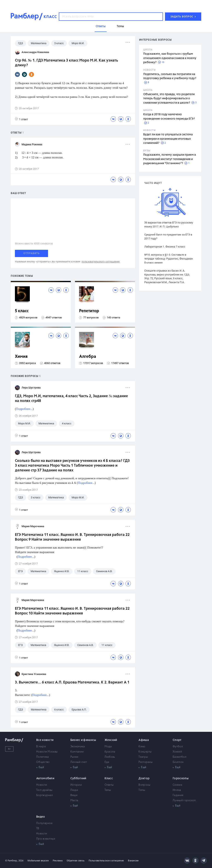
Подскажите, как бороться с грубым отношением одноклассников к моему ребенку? (170, 58)
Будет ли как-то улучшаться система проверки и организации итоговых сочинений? (168, 139)
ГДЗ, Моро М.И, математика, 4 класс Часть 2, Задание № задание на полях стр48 (71, 399)
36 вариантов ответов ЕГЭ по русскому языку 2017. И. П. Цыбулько (169, 225)
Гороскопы (181, 778)
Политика (42, 757)
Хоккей (177, 752)
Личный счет (79, 762)
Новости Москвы (47, 752)
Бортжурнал (45, 795)
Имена (177, 790)
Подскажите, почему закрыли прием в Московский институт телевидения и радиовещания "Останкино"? (170, 159)
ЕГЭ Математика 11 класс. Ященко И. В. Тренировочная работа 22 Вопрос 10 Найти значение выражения (72, 611)
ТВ (38, 829)
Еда (107, 762)
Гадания (178, 795)
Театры (143, 757)
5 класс (22, 311)
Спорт (177, 740)
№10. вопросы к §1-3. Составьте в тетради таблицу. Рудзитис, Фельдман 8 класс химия (169, 259)
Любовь (110, 757)
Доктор (144, 778)
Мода (108, 747)
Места (74, 801)
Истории (76, 785)
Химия (21, 357)
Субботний (78, 778)
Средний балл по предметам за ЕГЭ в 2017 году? (168, 237)
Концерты (145, 752)
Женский (111, 740)
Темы (108, 790)
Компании (77, 752)
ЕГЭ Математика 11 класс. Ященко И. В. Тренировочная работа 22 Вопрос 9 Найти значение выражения (72, 537)
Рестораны (146, 762)
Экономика (78, 747)
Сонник (177, 785)
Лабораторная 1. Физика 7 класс (165, 247)
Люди (74, 790)
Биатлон (178, 762)
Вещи (74, 795)
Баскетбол (179, 757)
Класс (109, 778)
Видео (41, 817)
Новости (42, 785)
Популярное (44, 823)
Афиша (144, 740)
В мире (41, 747)
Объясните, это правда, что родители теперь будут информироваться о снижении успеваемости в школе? (169, 99)
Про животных (46, 839)
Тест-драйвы (44, 790)
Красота (110, 752)
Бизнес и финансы (83, 740)
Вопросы (144, 785)
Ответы (109, 785)
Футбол (178, 747)
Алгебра (88, 357)
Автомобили (45, 778)
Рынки (74, 757)
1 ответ (21, 119)
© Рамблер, (11, 861)
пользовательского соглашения (101, 262)
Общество (43, 762)
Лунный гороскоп (184, 801)
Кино (142, 747)
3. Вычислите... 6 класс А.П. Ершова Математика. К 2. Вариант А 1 (72, 682)
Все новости (45, 740)
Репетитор (89, 311)
